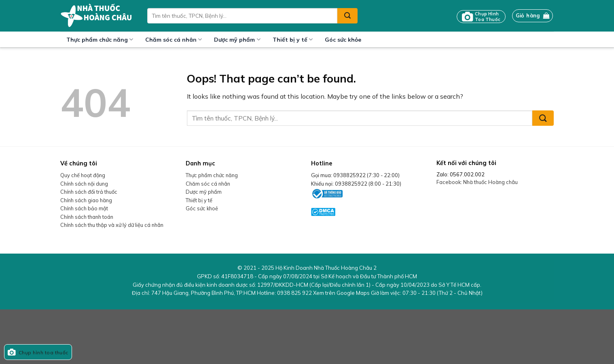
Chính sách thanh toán (87, 217)
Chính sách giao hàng (86, 200)
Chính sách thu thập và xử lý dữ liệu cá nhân (112, 225)
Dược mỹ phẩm (237, 39)
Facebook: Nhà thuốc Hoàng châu (477, 182)
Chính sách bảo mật (84, 208)
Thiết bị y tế (293, 39)
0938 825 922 (294, 293)
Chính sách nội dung (84, 184)
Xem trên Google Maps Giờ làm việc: (398, 293)
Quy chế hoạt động (83, 175)
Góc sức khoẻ (202, 208)
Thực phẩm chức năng (100, 39)
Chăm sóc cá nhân (174, 39)
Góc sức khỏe (343, 40)
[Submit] (347, 16)
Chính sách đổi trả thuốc (89, 192)
